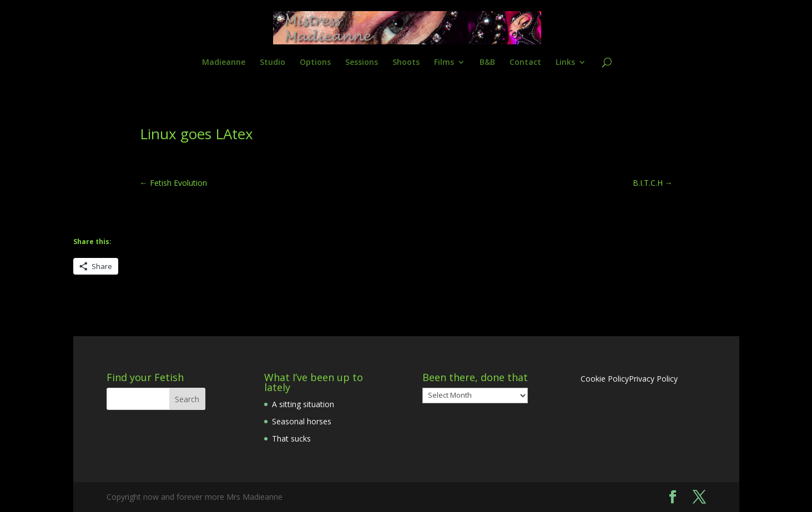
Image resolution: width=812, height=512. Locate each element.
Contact (525, 63)
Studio (273, 63)
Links (565, 63)
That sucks (291, 439)
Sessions (362, 63)
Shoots (406, 63)
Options (315, 63)
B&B (487, 63)
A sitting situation (303, 404)
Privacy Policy (653, 379)
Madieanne (224, 63)
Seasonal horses (302, 421)
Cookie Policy (605, 379)
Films (444, 63)
